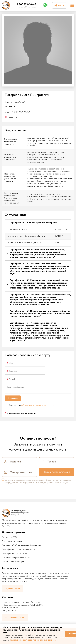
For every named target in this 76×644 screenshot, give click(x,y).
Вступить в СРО (9, 537)
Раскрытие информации (13, 562)
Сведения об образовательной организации (22, 545)
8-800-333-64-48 (10, 608)
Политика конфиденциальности (17, 558)
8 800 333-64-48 (26, 5)
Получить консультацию (57, 472)
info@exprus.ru (9, 611)
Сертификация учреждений (15, 554)
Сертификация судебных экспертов (18, 550)
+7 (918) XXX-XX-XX (17, 112)
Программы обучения (12, 541)
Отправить (13, 398)
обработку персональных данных (37, 405)
